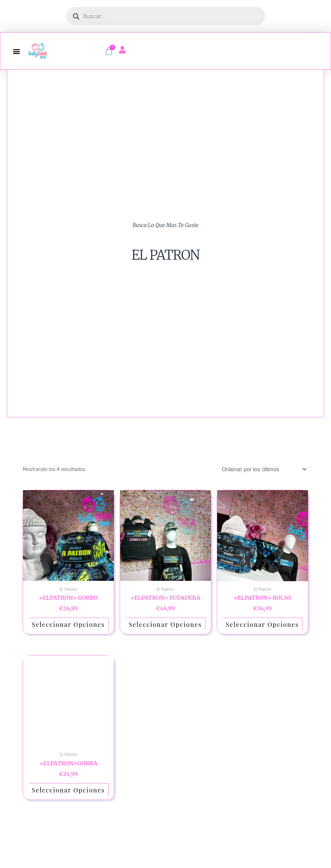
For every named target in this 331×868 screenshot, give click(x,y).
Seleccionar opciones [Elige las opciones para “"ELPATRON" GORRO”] (68, 625)
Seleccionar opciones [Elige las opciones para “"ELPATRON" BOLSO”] (262, 625)
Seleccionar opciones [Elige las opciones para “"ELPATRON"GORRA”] (68, 791)
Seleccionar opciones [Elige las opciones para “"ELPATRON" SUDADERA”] (165, 625)
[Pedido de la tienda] (261, 470)
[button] (16, 51)
